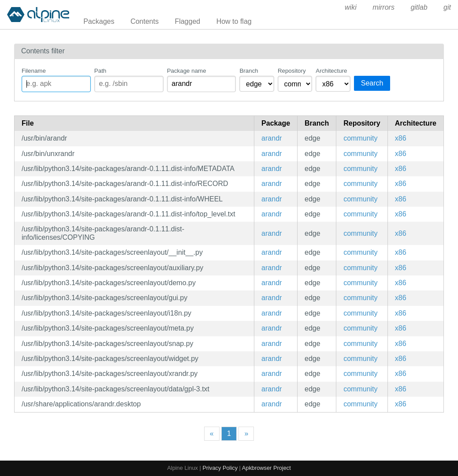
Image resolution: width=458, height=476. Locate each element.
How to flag (234, 21)
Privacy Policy (220, 468)
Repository (292, 71)
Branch (249, 71)
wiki (351, 7)
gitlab (419, 7)
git (447, 7)
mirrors (384, 7)
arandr (272, 138)
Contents (145, 21)
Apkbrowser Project (266, 468)
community (360, 138)
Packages (99, 21)
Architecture (331, 71)
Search (372, 83)
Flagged (187, 21)
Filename (34, 71)
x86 (401, 138)
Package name (187, 71)
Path (100, 71)
